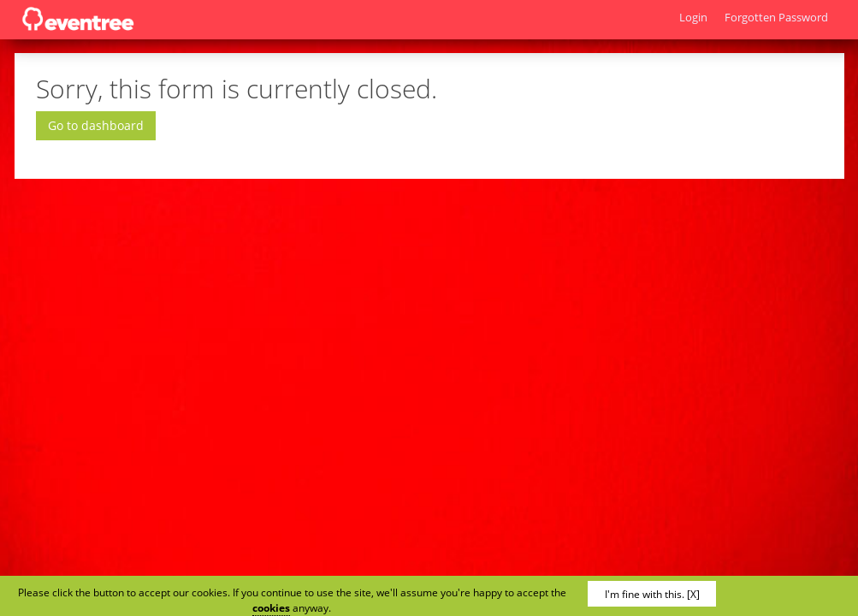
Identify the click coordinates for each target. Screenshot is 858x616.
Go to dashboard (96, 125)
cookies (271, 608)
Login (693, 17)
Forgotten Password (776, 17)
